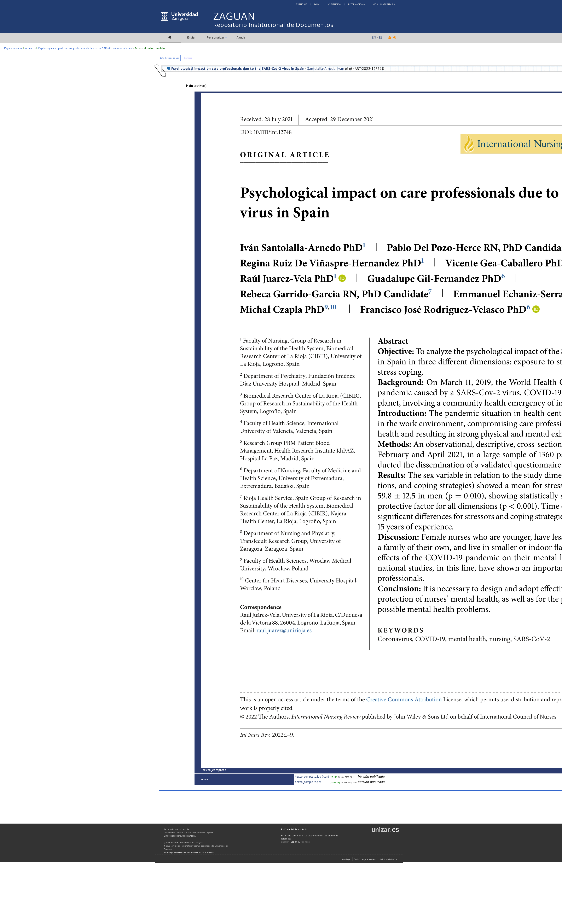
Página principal (13, 48)
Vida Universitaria (384, 4)
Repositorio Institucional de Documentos (273, 25)
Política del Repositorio (294, 829)
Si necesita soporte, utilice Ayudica (180, 836)
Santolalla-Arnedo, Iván (326, 68)
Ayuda (241, 37)
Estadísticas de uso (170, 58)
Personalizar (216, 37)
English (285, 842)
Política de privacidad (204, 852)
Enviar (191, 37)
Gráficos (188, 58)
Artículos (30, 48)
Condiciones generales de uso (365, 859)
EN (374, 37)
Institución (334, 4)
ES (381, 37)
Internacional (357, 4)
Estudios (302, 4)
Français (306, 842)
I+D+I (317, 4)
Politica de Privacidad (389, 859)
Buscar (180, 833)
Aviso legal (169, 852)
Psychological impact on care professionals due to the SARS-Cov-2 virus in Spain (85, 48)
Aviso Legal (346, 859)
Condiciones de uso (184, 852)
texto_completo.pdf (308, 782)
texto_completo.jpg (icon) (312, 776)
